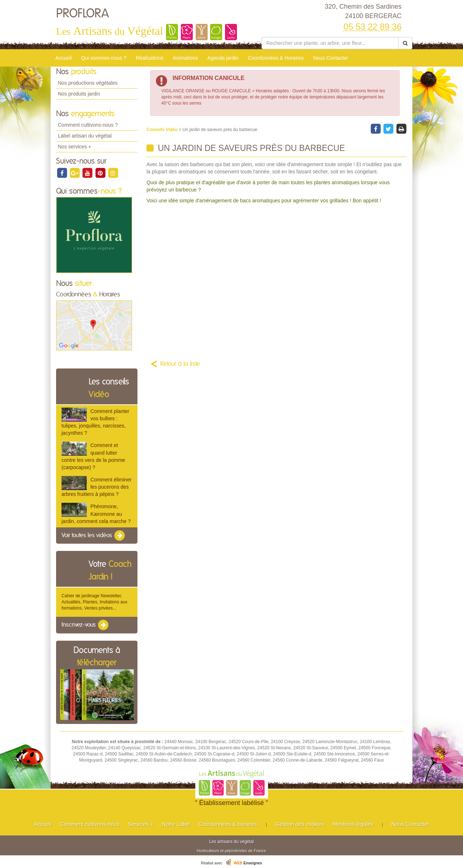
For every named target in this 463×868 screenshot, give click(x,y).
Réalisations (149, 58)
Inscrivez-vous (86, 625)
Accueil (63, 58)
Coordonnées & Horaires (276, 58)
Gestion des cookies (300, 824)
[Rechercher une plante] (330, 43)
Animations (185, 58)
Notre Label (176, 824)
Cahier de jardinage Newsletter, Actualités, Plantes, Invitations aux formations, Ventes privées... (94, 602)
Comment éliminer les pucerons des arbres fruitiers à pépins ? (97, 487)
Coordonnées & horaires (228, 824)
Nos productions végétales (88, 83)
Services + (141, 824)
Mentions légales (353, 824)
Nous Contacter (330, 58)
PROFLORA (82, 14)
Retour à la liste (180, 364)
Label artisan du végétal (85, 136)
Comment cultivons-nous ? (88, 125)
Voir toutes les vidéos (94, 536)
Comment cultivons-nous (90, 824)
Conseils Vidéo (163, 130)
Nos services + (75, 147)
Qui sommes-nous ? (104, 58)
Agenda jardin (223, 58)
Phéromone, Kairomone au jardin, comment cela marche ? (96, 514)
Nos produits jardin (79, 94)
